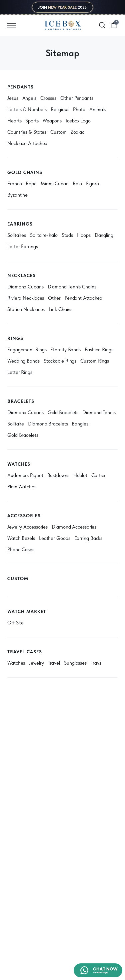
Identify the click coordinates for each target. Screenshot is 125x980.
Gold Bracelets (63, 412)
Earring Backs (88, 538)
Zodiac (77, 132)
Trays (96, 663)
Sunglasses (75, 663)
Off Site (15, 623)
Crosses (48, 98)
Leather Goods (55, 538)
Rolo (77, 184)
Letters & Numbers (27, 109)
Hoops (84, 235)
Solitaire (16, 424)
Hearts (14, 121)
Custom (58, 132)
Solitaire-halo (44, 235)
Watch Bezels (21, 538)
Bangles (80, 424)
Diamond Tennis (99, 412)
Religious (60, 109)
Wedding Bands (23, 361)
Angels (29, 98)
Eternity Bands (65, 350)
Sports (32, 121)
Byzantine (17, 195)
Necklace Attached (27, 143)
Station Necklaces (26, 309)
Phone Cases (21, 550)
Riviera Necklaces (26, 298)
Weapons (52, 121)
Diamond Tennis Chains (72, 287)
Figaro (92, 184)
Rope (31, 184)
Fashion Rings (99, 350)
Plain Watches (22, 487)
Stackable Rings (60, 361)
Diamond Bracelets (48, 424)
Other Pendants (77, 98)
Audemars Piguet (25, 475)
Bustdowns (58, 475)
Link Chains (60, 309)
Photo (79, 109)
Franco (14, 184)
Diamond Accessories (74, 527)
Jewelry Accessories (27, 527)
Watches (16, 663)
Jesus (13, 98)
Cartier (98, 475)
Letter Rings (20, 372)
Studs (67, 235)
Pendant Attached (83, 298)
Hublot (80, 475)
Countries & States (27, 132)
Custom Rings (95, 361)
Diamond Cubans (25, 287)
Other (54, 298)
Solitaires (17, 235)
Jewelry (36, 663)
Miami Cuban (55, 184)
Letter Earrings (23, 246)
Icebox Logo (78, 121)
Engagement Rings (27, 350)
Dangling (104, 235)
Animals (97, 109)
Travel (54, 663)
